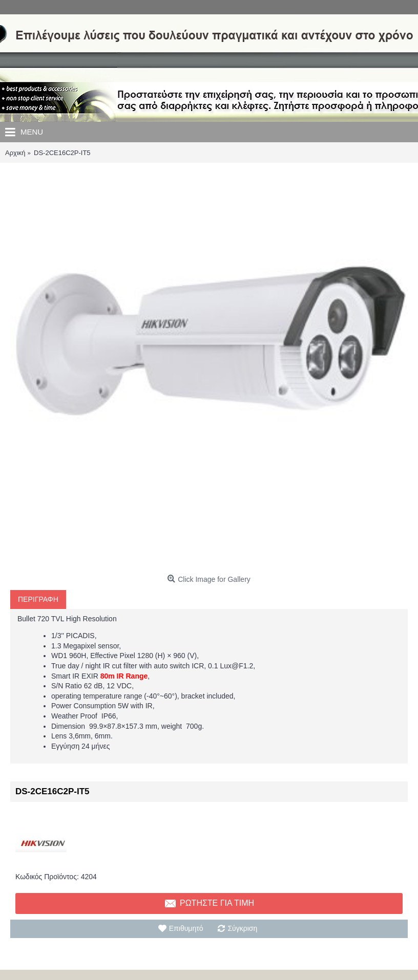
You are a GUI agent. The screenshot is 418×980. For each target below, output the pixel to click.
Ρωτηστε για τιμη (209, 904)
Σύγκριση (242, 928)
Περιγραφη (38, 599)
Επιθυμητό (186, 928)
